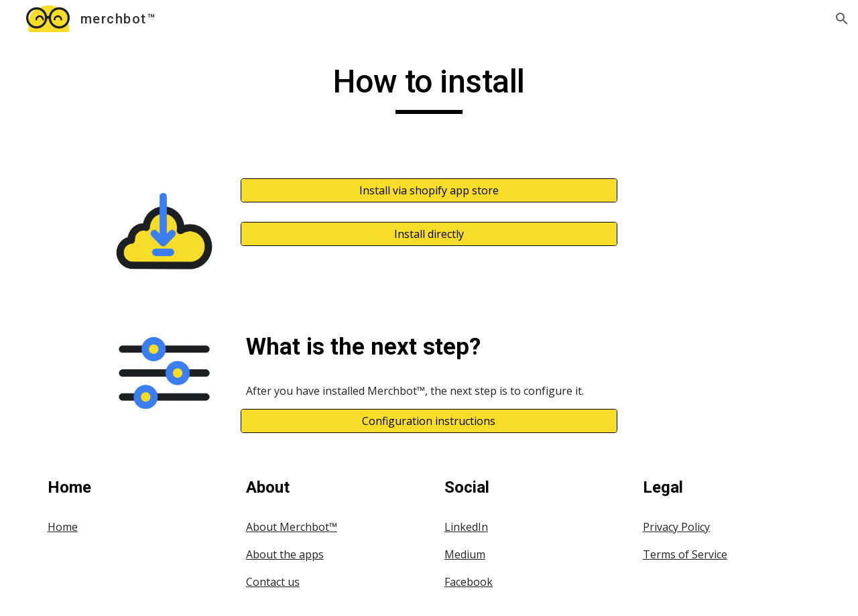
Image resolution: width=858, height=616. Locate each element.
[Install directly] (429, 234)
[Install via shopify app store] (429, 190)
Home (63, 527)
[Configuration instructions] (429, 421)
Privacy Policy (676, 527)
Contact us (273, 582)
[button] (842, 19)
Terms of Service (685, 554)
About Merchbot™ (292, 527)
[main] (429, 88)
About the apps (285, 554)
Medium (465, 554)
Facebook (469, 582)
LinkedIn (466, 527)
